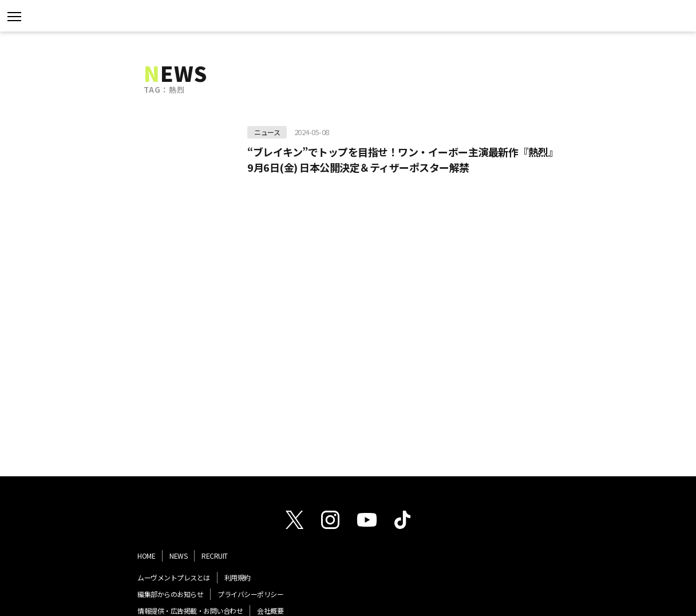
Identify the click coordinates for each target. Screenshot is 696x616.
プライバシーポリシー (250, 594)
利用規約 (238, 577)
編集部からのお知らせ (170, 594)
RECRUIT (215, 556)
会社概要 (270, 611)
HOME (146, 556)
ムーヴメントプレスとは (174, 577)
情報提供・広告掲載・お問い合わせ (190, 611)
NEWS (178, 556)
